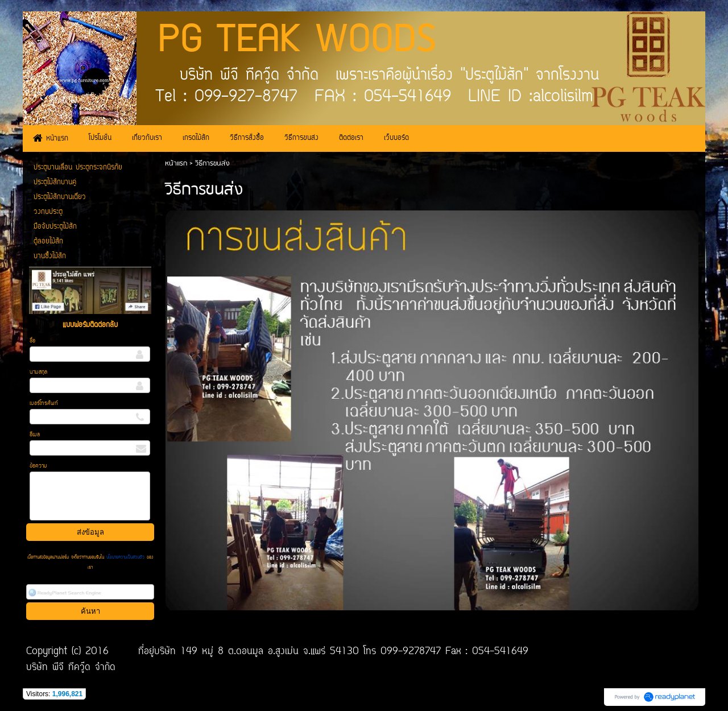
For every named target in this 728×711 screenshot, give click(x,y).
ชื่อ (32, 341)
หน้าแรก (176, 164)
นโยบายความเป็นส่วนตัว (125, 557)
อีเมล (35, 435)
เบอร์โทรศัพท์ (44, 404)
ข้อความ (38, 466)
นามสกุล (38, 372)
